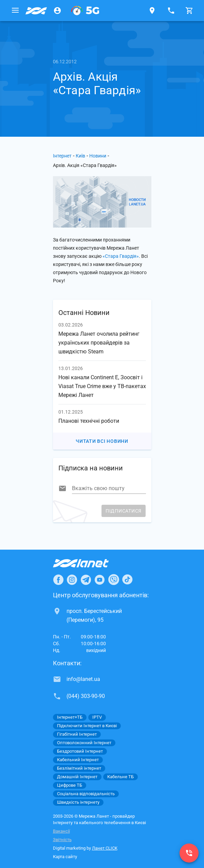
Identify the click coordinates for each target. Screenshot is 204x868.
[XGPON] (85, 11)
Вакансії (61, 831)
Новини (98, 156)
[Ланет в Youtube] (99, 580)
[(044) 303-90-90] (189, 853)
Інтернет (62, 156)
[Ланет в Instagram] (72, 580)
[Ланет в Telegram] (86, 580)
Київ (80, 156)
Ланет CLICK (105, 848)
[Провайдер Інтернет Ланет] (89, 563)
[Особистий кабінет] (57, 11)
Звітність (62, 840)
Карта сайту (65, 857)
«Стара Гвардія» (121, 256)
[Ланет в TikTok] (127, 580)
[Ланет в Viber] (114, 580)
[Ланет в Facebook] (58, 580)
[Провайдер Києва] (36, 11)
